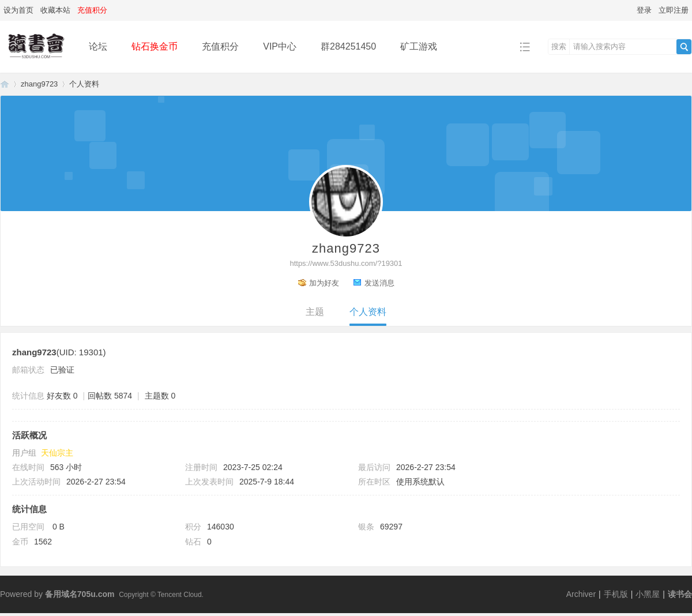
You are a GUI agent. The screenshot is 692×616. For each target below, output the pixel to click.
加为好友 (324, 283)
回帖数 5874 (110, 396)
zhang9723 (39, 84)
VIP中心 (280, 46)
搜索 (559, 46)
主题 (315, 312)
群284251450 (348, 46)
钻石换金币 (155, 46)
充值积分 (220, 46)
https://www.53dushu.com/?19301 (346, 263)
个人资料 (368, 312)
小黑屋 (648, 594)
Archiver (581, 594)
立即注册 (674, 10)
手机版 (616, 594)
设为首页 (18, 10)
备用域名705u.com (80, 594)
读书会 (680, 594)
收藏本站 (55, 10)
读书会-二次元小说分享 (5, 84)
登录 (644, 10)
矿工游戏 (419, 46)
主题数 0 (160, 396)
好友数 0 (62, 396)
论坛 (98, 46)
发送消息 (379, 283)
